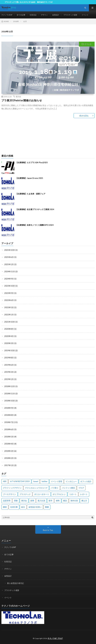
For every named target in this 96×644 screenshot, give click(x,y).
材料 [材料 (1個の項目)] (58, 501)
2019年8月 (9, 358)
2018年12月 (10, 386)
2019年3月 (9, 372)
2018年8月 (9, 415)
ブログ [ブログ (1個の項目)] (81, 488)
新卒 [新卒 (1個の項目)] (50, 501)
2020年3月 (9, 343)
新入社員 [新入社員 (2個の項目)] (41, 501)
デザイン (44, 15)
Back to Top (48, 530)
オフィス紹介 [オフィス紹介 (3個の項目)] (86, 481)
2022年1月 (9, 315)
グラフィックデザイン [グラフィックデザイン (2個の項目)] (12, 488)
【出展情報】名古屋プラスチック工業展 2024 (35, 209)
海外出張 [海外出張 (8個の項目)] (74, 501)
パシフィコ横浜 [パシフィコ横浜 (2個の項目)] (68, 488)
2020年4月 (9, 336)
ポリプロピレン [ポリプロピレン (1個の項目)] (59, 494)
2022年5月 (9, 307)
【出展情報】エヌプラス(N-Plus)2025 (32, 162)
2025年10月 (10, 250)
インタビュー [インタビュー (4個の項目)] (71, 481)
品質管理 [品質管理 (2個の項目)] (7, 501)
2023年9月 (9, 293)
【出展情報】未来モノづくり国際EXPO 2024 (35, 225)
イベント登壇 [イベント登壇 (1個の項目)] (56, 481)
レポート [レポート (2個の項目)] (84, 494)
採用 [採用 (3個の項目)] (32, 501)
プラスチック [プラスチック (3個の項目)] (25, 494)
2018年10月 (10, 401)
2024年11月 (10, 271)
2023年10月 (10, 286)
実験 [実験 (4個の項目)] (16, 501)
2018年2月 (9, 458)
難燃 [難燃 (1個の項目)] (47, 507)
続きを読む (84, 116)
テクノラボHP (7, 15)
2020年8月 (9, 329)
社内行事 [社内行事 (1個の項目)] (14, 507)
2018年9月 (9, 408)
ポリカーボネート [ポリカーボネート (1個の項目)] (42, 494)
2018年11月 (10, 394)
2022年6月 (9, 300)
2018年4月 (9, 444)
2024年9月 (9, 279)
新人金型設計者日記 (15, 583)
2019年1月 (9, 379)
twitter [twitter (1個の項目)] (45, 481)
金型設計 (56, 15)
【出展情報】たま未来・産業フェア (31, 194)
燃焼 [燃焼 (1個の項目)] (5, 507)
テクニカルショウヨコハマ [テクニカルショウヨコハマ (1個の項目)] (36, 488)
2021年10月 (10, 322)
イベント (85, 15)
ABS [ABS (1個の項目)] (5, 481)
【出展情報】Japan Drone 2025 (29, 178)
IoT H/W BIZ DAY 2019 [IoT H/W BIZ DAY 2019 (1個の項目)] (20, 481)
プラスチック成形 (70, 15)
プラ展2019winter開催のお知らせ (22, 100)
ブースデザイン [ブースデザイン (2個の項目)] (9, 494)
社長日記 (33, 15)
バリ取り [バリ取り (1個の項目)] (55, 488)
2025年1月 (9, 264)
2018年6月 (9, 429)
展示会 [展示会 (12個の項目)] (24, 501)
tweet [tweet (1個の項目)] (36, 481)
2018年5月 (9, 437)
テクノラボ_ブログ (55, 638)
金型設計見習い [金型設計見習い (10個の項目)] (35, 507)
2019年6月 (9, 365)
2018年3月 (9, 451)
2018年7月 (9, 422)
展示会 (18, 97)
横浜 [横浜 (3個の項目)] (65, 501)
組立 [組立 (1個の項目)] (23, 507)
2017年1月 (9, 465)
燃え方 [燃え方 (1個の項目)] (84, 501)
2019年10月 (10, 350)
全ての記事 (21, 15)
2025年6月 (9, 257)
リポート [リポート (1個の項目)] (73, 494)
